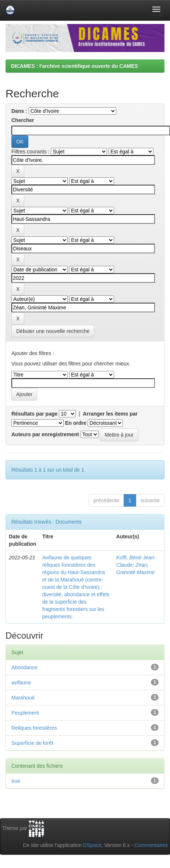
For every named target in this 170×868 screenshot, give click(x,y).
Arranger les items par (110, 414)
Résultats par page (34, 414)
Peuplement (25, 713)
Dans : (19, 111)
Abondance (24, 667)
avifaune (21, 683)
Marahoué (23, 698)
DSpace (92, 845)
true (16, 781)
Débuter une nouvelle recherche (53, 331)
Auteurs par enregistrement (45, 434)
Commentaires (151, 845)
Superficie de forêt (32, 743)
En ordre (76, 423)
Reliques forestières (34, 728)
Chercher (23, 120)
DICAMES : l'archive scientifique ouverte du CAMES (75, 66)
